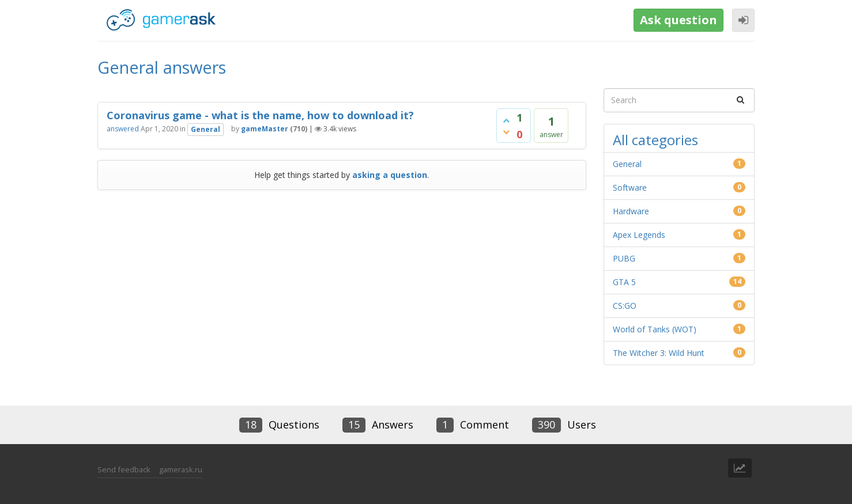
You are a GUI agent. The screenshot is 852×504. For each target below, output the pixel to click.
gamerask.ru (181, 469)
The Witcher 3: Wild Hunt (659, 353)
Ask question (678, 20)
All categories (655, 140)
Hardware (631, 211)
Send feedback (124, 469)
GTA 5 (624, 282)
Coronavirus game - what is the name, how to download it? (260, 115)
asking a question (390, 175)
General (206, 129)
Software (630, 187)
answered (123, 129)
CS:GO (625, 306)
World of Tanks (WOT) (655, 329)
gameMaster (265, 129)
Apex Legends (639, 235)
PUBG (624, 258)
